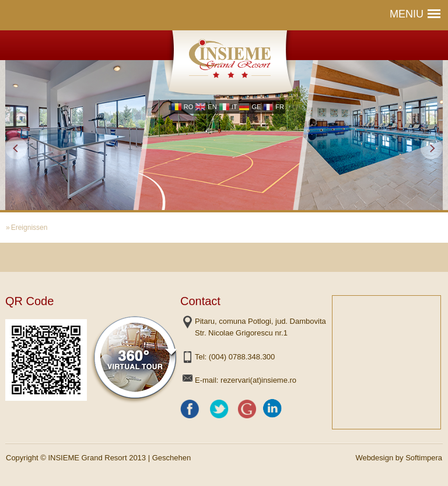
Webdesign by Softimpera (399, 458)
